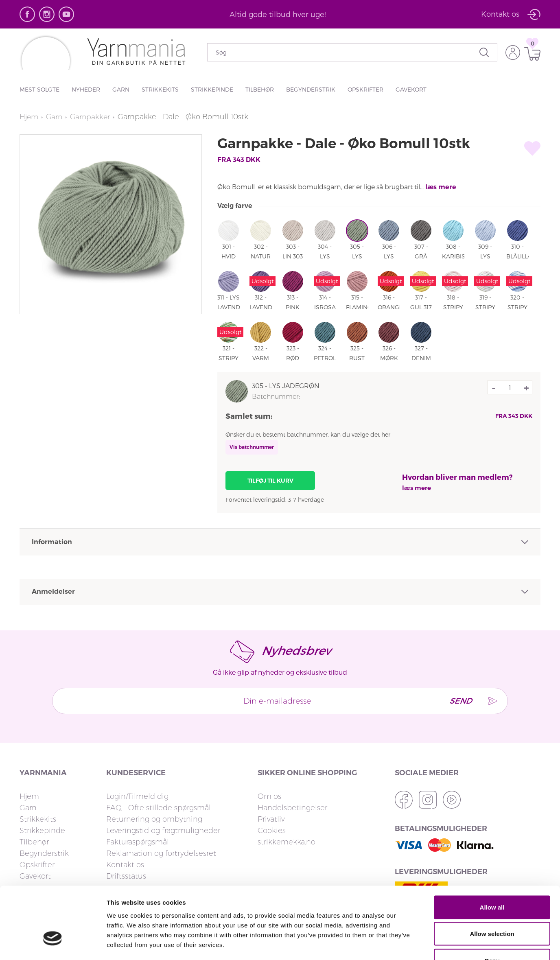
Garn (121, 89)
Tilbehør (260, 89)
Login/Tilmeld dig (137, 796)
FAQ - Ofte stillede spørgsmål (159, 808)
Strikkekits (160, 89)
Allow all (492, 853)
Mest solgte (39, 89)
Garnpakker (92, 117)
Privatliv (271, 819)
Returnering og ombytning (154, 819)
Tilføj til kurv (270, 481)
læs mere (441, 187)
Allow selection (492, 880)
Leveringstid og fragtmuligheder (163, 831)
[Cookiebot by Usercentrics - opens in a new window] (53, 944)
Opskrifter (365, 89)
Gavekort (411, 89)
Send (458, 701)
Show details (427, 944)
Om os (269, 796)
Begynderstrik (311, 89)
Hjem (29, 117)
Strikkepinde (212, 89)
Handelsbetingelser (292, 808)
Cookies (272, 831)
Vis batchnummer (252, 447)
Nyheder (86, 89)
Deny (492, 906)
